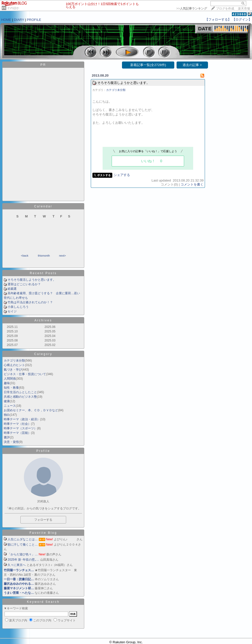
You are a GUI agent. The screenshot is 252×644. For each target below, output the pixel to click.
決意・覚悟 (11, 442)
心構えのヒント (14, 365)
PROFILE (34, 20)
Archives (43, 320)
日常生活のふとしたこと (20, 392)
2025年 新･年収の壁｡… (23, 560)
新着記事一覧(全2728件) (148, 65)
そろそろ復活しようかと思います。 (32, 280)
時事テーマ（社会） (17, 424)
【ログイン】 (242, 19)
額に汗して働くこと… (23, 545)
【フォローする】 (218, 19)
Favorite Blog (43, 533)
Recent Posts (43, 273)
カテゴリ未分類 (14, 361)
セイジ (12, 311)
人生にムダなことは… (23, 539)
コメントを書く (192, 184)
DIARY (19, 20)
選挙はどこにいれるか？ (24, 284)
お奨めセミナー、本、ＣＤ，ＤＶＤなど (31, 410)
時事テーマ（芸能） (17, 433)
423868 (239, 14)
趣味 (7, 383)
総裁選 (12, 289)
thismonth (44, 256)
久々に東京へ (17, 565)
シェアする (122, 175)
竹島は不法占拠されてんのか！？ (30, 302)
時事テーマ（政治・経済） (22, 419)
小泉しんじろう (18, 307)
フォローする (43, 520)
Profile (43, 451)
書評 (7, 437)
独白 (7, 415)
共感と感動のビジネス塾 (20, 397)
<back (25, 256)
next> (62, 256)
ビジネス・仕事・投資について (25, 374)
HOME (6, 20)
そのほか (13, 8)
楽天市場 (244, 9)
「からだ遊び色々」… (23, 554)
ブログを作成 (225, 9)
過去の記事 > (192, 65)
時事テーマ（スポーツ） (20, 428)
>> (192, 9)
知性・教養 (11, 388)
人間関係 (10, 379)
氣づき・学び (13, 370)
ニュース (10, 406)
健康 (7, 401)
